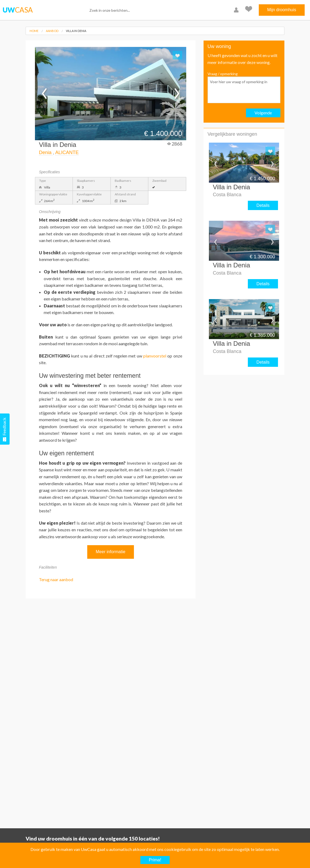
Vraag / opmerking (244, 87)
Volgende (263, 113)
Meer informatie (111, 552)
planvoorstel (155, 356)
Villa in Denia (76, 31)
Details (263, 205)
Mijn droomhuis (282, 10)
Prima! (155, 860)
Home (34, 31)
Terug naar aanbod (56, 579)
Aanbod (52, 31)
